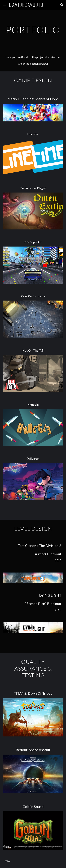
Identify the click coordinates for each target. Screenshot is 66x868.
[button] (4, 5)
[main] (33, 30)
